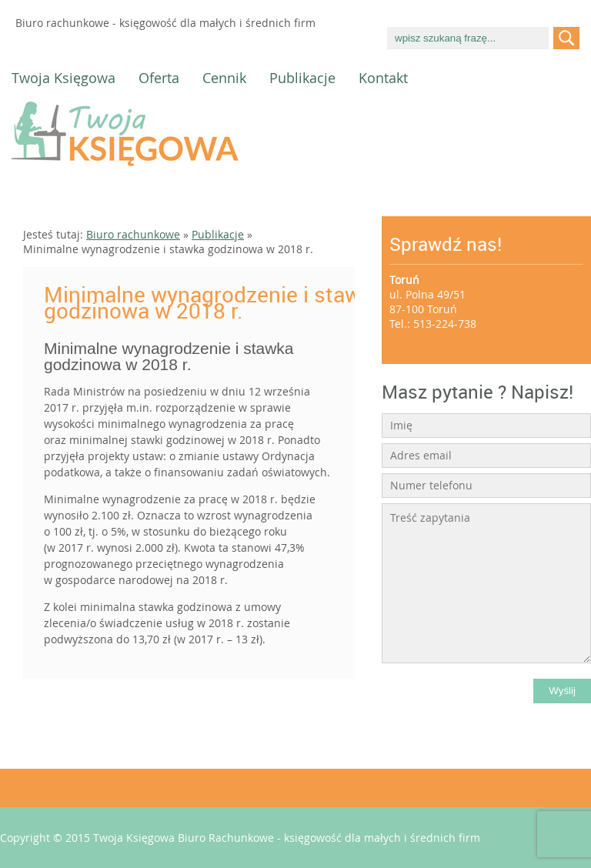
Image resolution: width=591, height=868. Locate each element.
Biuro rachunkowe (133, 234)
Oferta (159, 78)
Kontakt (383, 78)
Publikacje (302, 78)
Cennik (224, 78)
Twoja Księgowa (63, 78)
